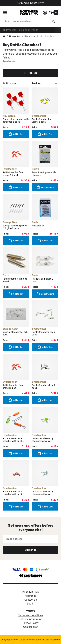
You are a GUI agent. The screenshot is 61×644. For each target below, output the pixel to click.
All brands (30, 596)
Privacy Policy (30, 623)
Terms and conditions (30, 615)
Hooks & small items (21, 37)
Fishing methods (29, 30)
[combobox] (26, 22)
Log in (31, 604)
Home (4, 37)
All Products (10, 30)
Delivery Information (30, 619)
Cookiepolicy (31, 627)
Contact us (31, 600)
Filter (31, 73)
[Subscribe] (30, 550)
